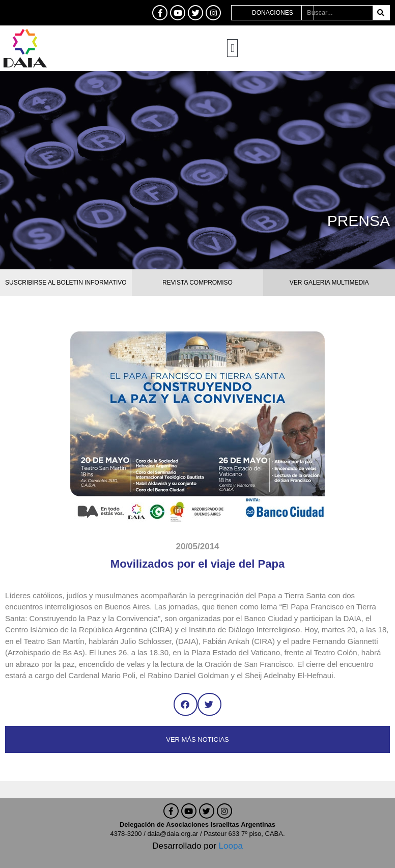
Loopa (231, 846)
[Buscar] (381, 13)
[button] (232, 48)
